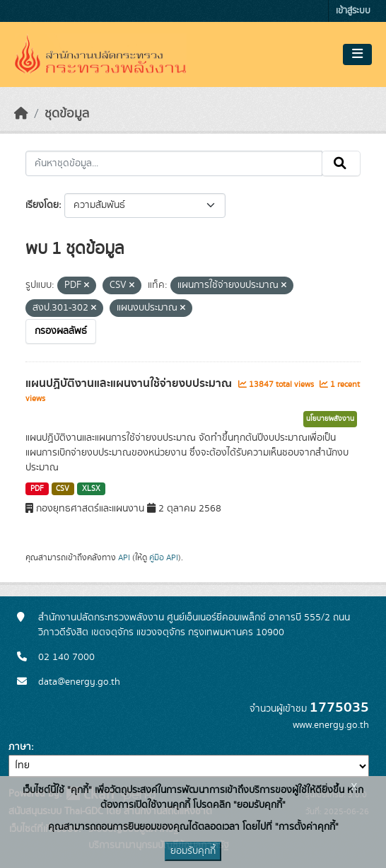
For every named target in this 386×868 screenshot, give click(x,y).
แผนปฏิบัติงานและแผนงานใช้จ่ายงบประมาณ (130, 383)
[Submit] (341, 163)
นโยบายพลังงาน (330, 419)
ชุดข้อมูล (67, 114)
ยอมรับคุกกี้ (193, 851)
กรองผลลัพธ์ (61, 331)
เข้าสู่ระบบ (353, 11)
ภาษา (20, 747)
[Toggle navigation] (357, 54)
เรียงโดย (42, 205)
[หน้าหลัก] (21, 114)
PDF (37, 489)
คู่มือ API (164, 557)
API (124, 557)
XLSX (91, 489)
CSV (63, 489)
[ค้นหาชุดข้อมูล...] (174, 163)
